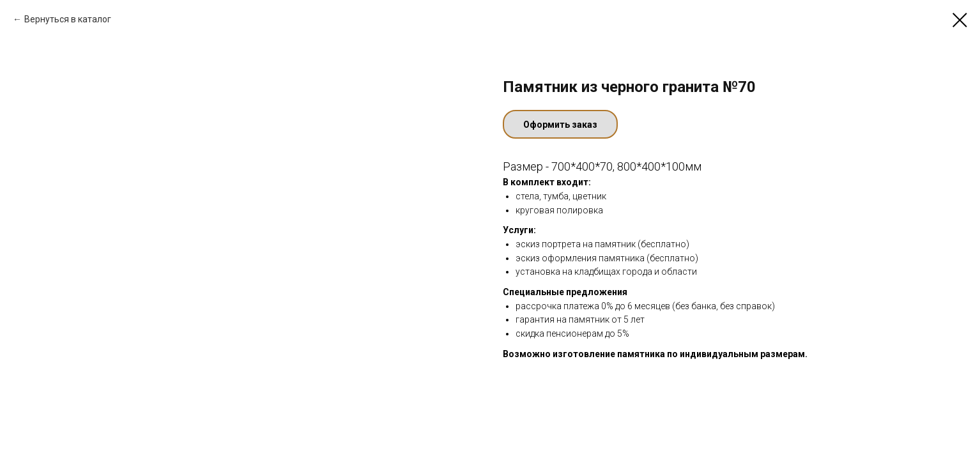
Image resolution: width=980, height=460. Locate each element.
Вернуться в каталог (68, 19)
